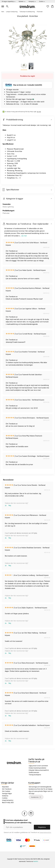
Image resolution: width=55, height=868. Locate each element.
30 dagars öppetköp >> (9, 1)
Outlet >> (42, 1)
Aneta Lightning (8, 207)
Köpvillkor (5, 787)
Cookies (5, 798)
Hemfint (36, 861)
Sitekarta (5, 796)
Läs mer (39, 112)
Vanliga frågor (7, 794)
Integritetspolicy (8, 800)
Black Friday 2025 (8, 802)
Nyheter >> (22, 1)
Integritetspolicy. (45, 832)
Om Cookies (6, 791)
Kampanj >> (32, 1)
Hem (3, 12)
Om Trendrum (7, 789)
